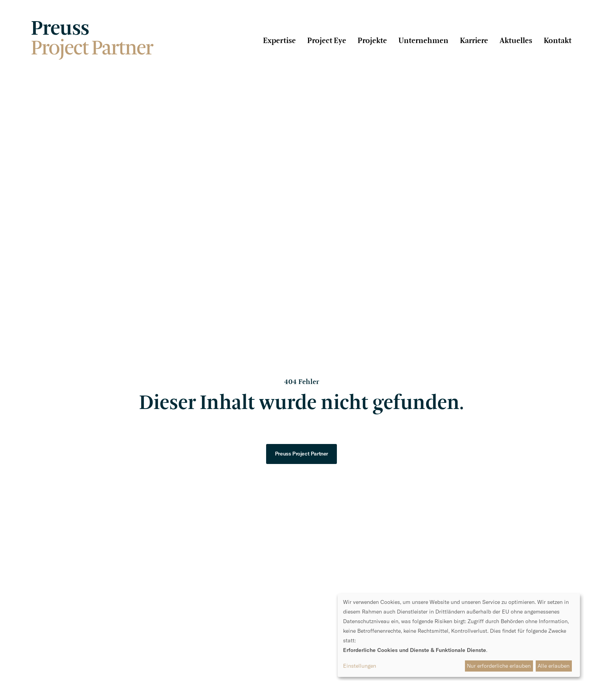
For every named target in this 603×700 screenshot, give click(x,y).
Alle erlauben (554, 666)
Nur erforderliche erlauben (499, 666)
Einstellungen (360, 666)
